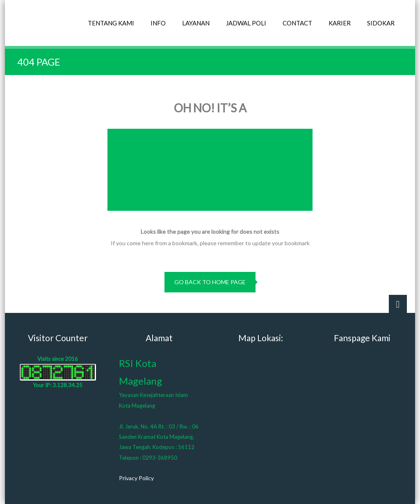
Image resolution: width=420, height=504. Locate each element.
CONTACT (297, 23)
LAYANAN (196, 23)
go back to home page (210, 282)
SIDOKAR (381, 23)
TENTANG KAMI (111, 23)
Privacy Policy (136, 478)
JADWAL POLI (246, 23)
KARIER (340, 23)
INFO (158, 23)
